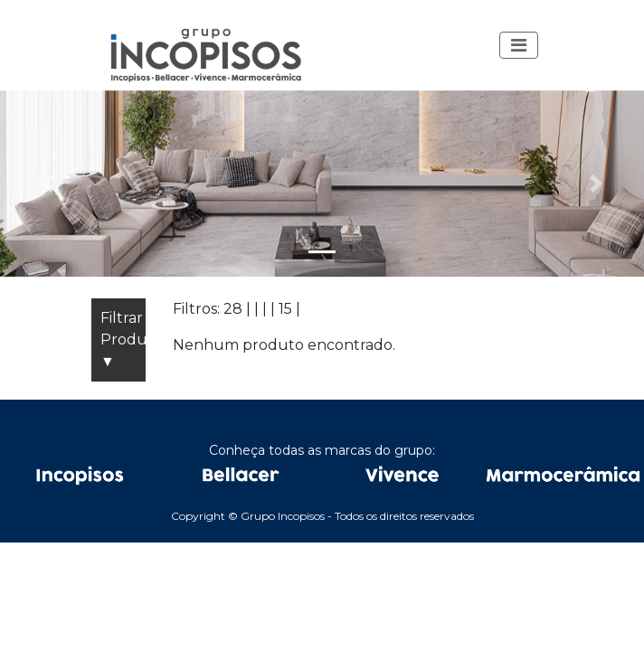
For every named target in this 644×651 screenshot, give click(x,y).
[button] (519, 45)
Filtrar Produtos (123, 341)
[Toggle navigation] (519, 45)
